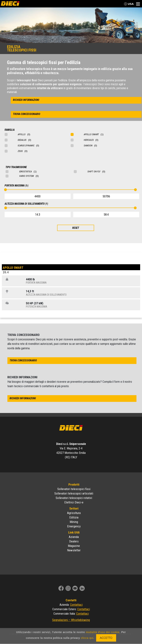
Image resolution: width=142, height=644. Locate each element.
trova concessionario (27, 114)
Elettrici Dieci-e (74, 502)
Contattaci (76, 605)
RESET (76, 228)
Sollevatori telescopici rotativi (74, 498)
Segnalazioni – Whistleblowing (71, 620)
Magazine (74, 546)
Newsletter (74, 550)
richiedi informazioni (26, 100)
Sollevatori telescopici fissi (74, 489)
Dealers (74, 541)
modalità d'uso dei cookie (103, 632)
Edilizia (74, 517)
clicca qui (87, 638)
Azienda (74, 537)
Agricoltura (74, 513)
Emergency (74, 526)
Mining (74, 522)
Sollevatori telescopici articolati (74, 493)
